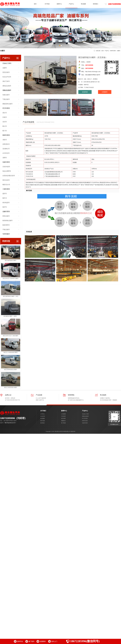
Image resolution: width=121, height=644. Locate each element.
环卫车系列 (85, 418)
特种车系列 (113, 51)
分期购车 (105, 92)
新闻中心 (64, 411)
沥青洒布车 (6, 144)
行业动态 (63, 416)
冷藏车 (119, 51)
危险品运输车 (85, 416)
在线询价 (85, 92)
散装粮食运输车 (8, 221)
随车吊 (5, 198)
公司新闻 (63, 414)
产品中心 (107, 51)
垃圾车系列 (85, 423)
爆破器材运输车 (8, 104)
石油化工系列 (85, 414)
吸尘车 (5, 126)
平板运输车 (6, 230)
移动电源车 (6, 203)
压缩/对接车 (6, 167)
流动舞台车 (6, 149)
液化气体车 (6, 81)
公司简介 (43, 414)
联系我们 (43, 423)
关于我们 (43, 411)
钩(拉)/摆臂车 (7, 171)
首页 (35, 4)
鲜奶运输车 (6, 216)
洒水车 (5, 113)
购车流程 (43, 421)
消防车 (5, 140)
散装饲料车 (6, 225)
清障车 (5, 158)
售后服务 (43, 418)
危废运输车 (6, 95)
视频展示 (63, 421)
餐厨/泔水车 (6, 185)
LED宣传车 (6, 153)
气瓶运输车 (6, 99)
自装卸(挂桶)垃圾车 (9, 176)
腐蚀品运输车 (7, 86)
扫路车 (5, 117)
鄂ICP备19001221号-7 (10, 423)
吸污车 (5, 131)
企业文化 (43, 416)
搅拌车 (5, 194)
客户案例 (63, 423)
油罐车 (5, 68)
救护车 (5, 207)
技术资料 (63, 418)
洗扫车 (5, 122)
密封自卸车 (6, 180)
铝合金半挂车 (7, 77)
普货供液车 (6, 72)
